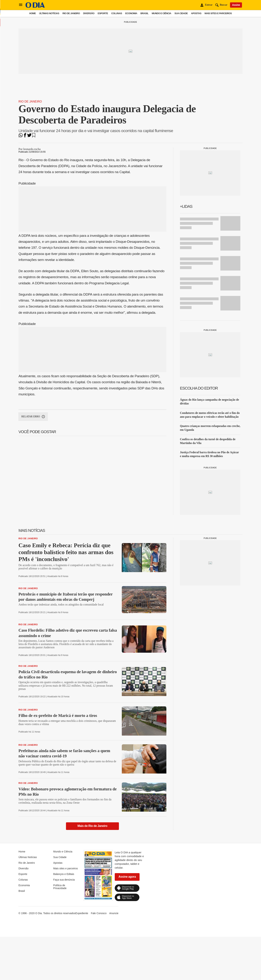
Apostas (196, 13)
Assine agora (127, 877)
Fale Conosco (99, 913)
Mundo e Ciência (161, 13)
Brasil (144, 13)
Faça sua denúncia (64, 880)
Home (32, 13)
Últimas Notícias (49, 13)
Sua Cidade (181, 13)
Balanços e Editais (64, 874)
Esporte (103, 13)
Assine (236, 5)
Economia (131, 13)
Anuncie (114, 913)
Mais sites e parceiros (218, 13)
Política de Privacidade (60, 887)
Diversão (89, 13)
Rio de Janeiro (71, 13)
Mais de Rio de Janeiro (93, 826)
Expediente (82, 913)
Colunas (117, 13)
